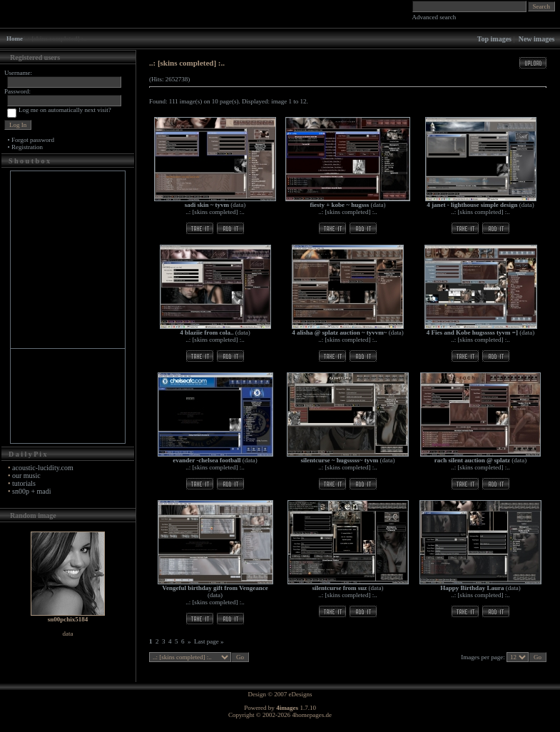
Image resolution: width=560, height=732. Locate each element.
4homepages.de (312, 715)
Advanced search (434, 17)
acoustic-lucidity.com (43, 468)
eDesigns (301, 694)
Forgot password (33, 140)
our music (26, 476)
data (238, 205)
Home (15, 39)
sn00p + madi (32, 491)
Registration (27, 147)
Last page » (209, 641)
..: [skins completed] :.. (215, 212)
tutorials (24, 483)
